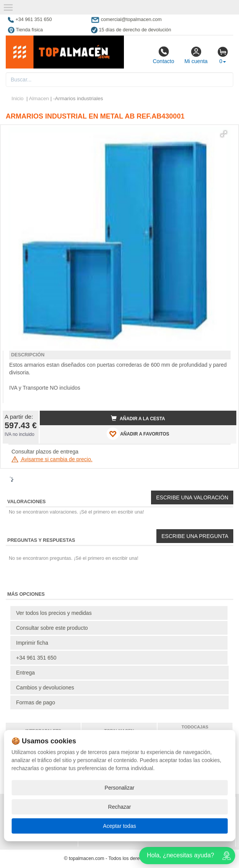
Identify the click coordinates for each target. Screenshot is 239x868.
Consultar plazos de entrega (45, 452)
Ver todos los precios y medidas (54, 613)
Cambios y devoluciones (45, 688)
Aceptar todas (119, 826)
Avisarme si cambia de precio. (52, 459)
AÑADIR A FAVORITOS (138, 434)
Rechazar (120, 807)
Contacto (163, 55)
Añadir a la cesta (138, 418)
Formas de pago (36, 702)
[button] (224, 134)
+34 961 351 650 (36, 658)
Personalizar (120, 788)
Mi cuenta (196, 55)
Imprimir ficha (32, 643)
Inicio (18, 98)
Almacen (39, 98)
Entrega (25, 673)
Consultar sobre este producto (52, 628)
